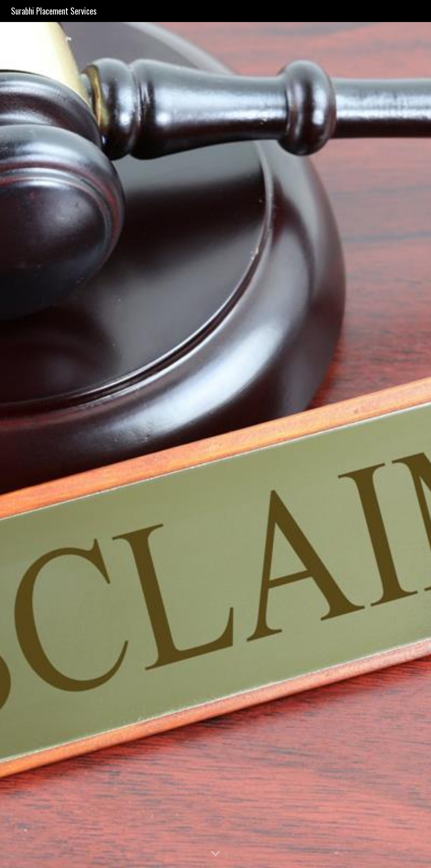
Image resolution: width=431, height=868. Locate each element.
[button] (215, 854)
